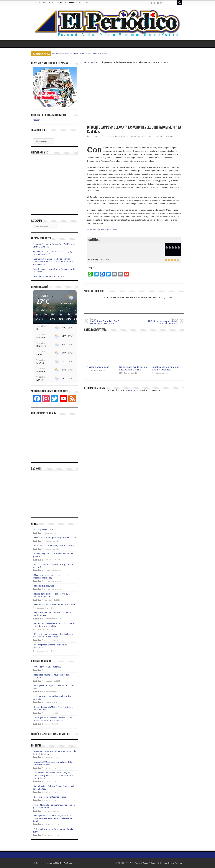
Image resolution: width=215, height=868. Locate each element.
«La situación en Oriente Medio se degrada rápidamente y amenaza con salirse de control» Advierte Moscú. (53, 262)
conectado (131, 390)
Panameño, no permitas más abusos (48, 276)
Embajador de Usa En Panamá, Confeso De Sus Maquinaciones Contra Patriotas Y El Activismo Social (54, 818)
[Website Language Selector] (43, 141)
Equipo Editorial (76, 3)
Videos (96, 62)
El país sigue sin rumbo (44, 586)
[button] (40, 315)
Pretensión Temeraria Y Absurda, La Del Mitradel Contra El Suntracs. (80, 54)
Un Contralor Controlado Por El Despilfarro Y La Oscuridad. (106, 321)
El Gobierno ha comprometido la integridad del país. (162, 321)
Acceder (36, 120)
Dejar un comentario (150, 136)
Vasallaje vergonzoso (98, 367)
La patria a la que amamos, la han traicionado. (166, 368)
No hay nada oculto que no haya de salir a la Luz (133, 368)
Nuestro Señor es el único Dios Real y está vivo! (55, 605)
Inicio (88, 3)
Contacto (62, 3)
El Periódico (94, 136)
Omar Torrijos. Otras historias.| (48, 667)
